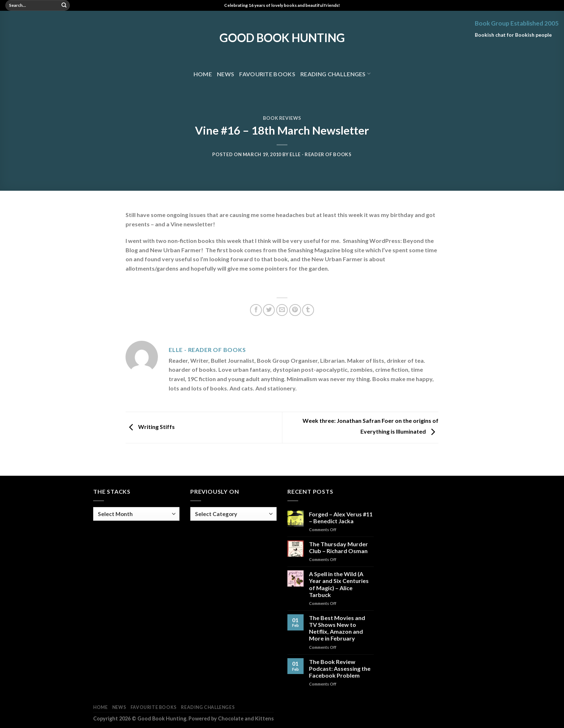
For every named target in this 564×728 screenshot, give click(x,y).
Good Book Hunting (282, 38)
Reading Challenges (335, 74)
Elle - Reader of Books (320, 154)
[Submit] (64, 5)
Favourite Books (267, 74)
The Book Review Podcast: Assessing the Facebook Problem (340, 668)
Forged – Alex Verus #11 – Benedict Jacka (341, 517)
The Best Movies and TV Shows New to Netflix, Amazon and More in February (337, 628)
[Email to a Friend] (282, 310)
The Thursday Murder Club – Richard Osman (338, 547)
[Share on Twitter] (269, 310)
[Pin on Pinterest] (295, 310)
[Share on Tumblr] (308, 310)
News (226, 74)
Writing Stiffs (150, 427)
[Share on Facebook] (256, 310)
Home (203, 74)
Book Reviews (282, 118)
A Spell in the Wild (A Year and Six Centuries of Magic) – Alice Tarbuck (339, 584)
